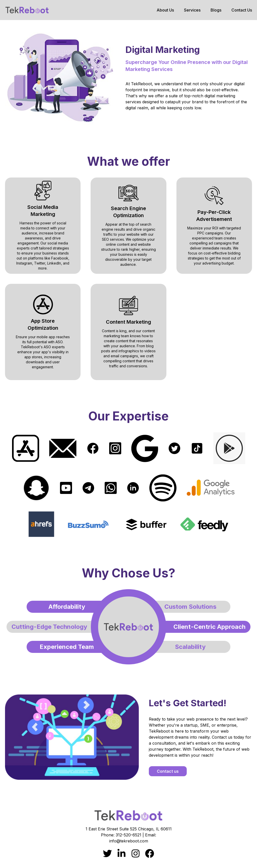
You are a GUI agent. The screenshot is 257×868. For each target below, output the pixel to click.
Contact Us (242, 10)
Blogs (216, 10)
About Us (165, 10)
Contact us (168, 771)
